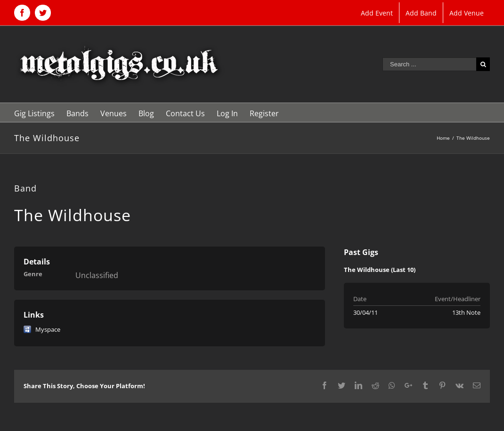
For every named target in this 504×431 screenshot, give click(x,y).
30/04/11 (366, 312)
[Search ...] (429, 64)
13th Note (466, 312)
